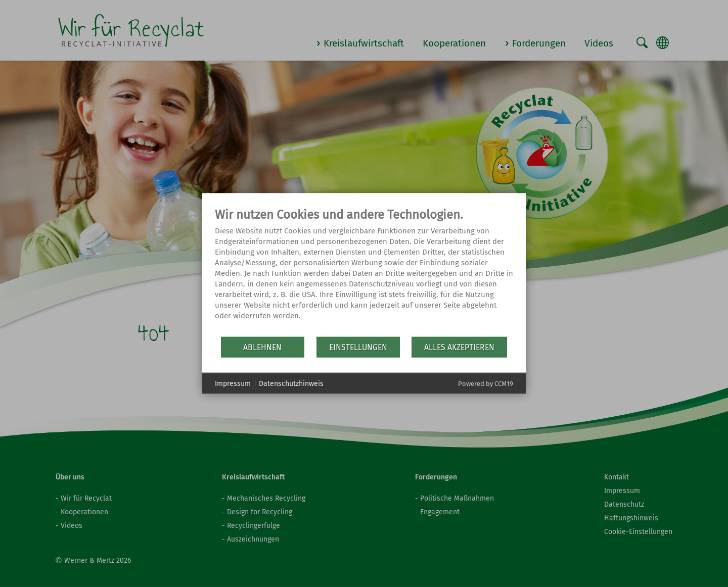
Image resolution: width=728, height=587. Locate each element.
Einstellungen (358, 347)
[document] (364, 272)
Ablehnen (262, 347)
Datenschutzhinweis (291, 383)
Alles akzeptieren (459, 347)
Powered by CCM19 (486, 384)
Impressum (233, 383)
